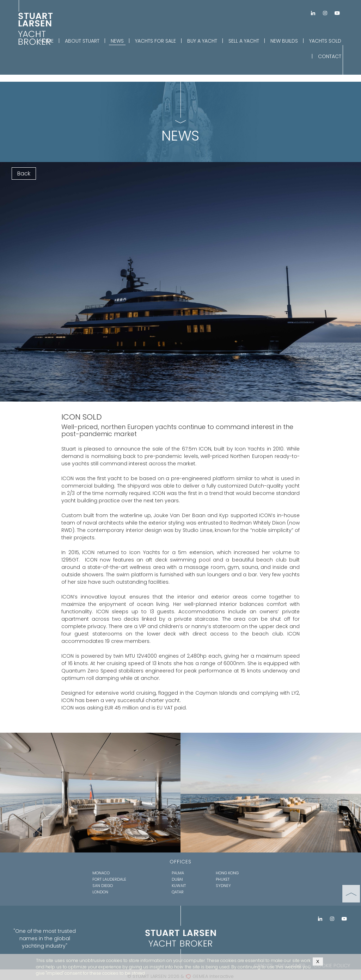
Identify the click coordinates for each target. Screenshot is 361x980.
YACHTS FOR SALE (155, 41)
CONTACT (330, 56)
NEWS (117, 41)
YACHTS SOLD (325, 41)
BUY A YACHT (202, 41)
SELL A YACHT (244, 41)
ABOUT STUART (82, 41)
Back (24, 173)
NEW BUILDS (284, 41)
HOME (47, 41)
